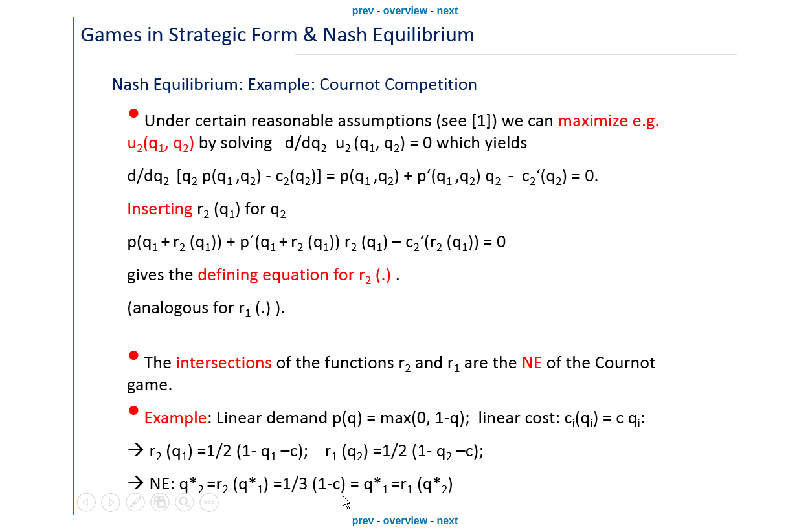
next (447, 11)
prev (363, 11)
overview (405, 11)
